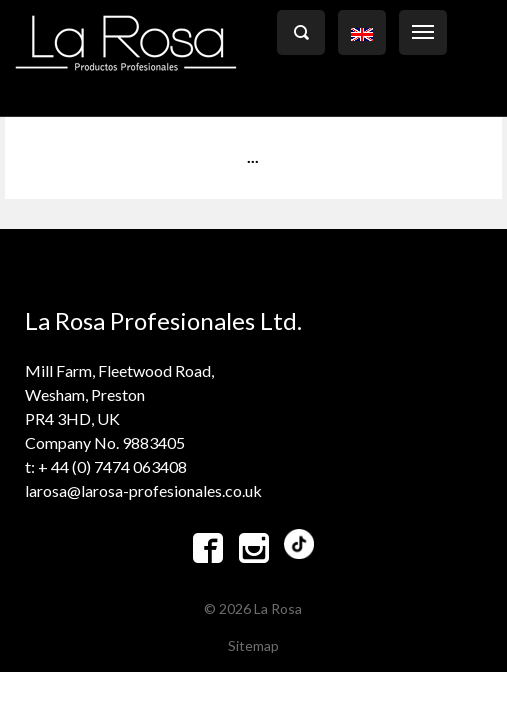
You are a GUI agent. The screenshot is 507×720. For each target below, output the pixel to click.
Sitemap (253, 645)
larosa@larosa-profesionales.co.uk (143, 490)
